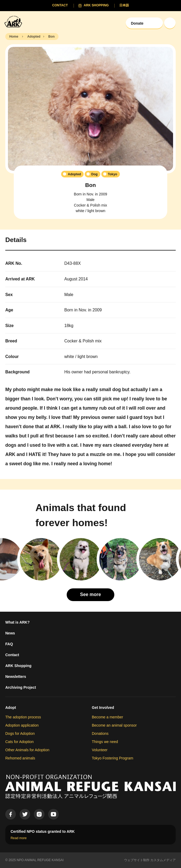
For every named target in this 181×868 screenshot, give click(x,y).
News (10, 633)
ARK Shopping (18, 666)
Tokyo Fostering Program (112, 758)
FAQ (9, 644)
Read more (19, 838)
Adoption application (22, 725)
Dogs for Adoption (20, 733)
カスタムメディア (163, 860)
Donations (100, 733)
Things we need (105, 742)
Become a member (107, 717)
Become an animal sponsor (114, 725)
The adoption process (23, 717)
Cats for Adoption (19, 742)
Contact (12, 655)
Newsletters (16, 677)
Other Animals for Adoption (27, 750)
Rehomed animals (20, 758)
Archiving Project (21, 687)
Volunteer (100, 750)
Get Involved (103, 708)
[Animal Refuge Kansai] (15, 21)
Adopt (11, 708)
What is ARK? (17, 622)
